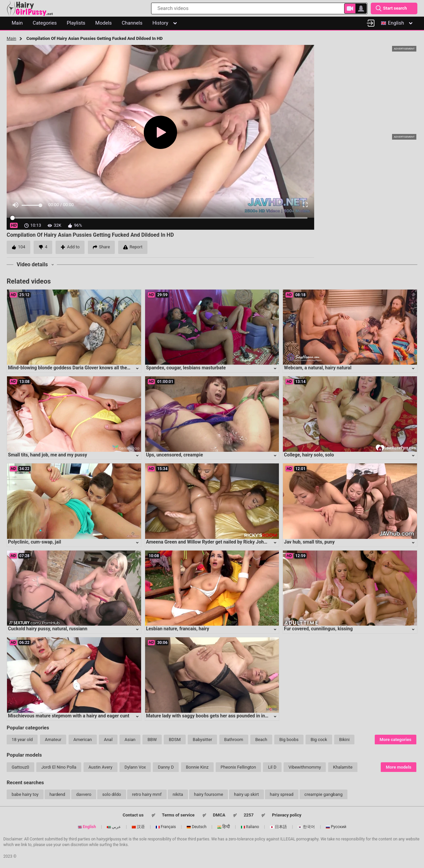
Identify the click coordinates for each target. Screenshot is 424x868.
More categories (396, 740)
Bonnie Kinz (197, 767)
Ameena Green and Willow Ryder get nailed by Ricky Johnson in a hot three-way (230, 542)
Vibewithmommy (305, 767)
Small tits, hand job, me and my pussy (48, 455)
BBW (152, 740)
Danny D (166, 767)
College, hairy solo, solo (309, 455)
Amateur (53, 740)
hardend (57, 794)
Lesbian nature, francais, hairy (178, 629)
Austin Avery (101, 767)
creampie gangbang (324, 794)
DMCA (219, 815)
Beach (261, 740)
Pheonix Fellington (238, 767)
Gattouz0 (20, 767)
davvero (84, 794)
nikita (178, 794)
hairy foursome (209, 794)
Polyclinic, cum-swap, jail (34, 542)
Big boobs (289, 740)
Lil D (272, 767)
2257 (249, 815)
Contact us (133, 815)
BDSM (175, 740)
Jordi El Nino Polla (59, 767)
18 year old (22, 740)
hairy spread (282, 794)
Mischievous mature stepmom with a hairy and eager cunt (69, 716)
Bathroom (234, 740)
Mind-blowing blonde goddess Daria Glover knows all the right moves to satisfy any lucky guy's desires (115, 368)
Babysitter (202, 740)
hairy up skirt (246, 794)
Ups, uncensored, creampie (175, 455)
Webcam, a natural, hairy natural (318, 368)
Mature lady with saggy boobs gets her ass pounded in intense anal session (225, 716)
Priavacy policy (287, 815)
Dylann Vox (135, 767)
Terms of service (178, 815)
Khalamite (343, 767)
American (83, 740)
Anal (108, 740)
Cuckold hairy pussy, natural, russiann (48, 629)
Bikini (344, 740)
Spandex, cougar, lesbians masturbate (186, 368)
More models (399, 767)
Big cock (319, 740)
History (165, 23)
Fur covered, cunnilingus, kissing (318, 629)
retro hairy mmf (147, 794)
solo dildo (111, 794)
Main (11, 38)
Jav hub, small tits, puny (309, 542)
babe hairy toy (25, 794)
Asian (130, 740)
